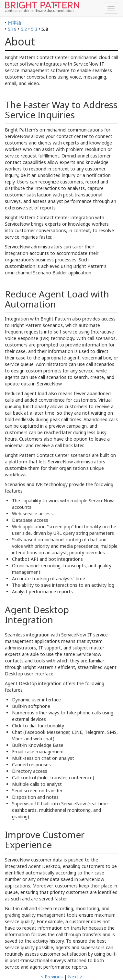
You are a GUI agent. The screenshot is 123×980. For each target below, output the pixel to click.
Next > (75, 977)
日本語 (15, 23)
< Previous (52, 977)
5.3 (34, 29)
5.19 (12, 29)
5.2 (24, 29)
